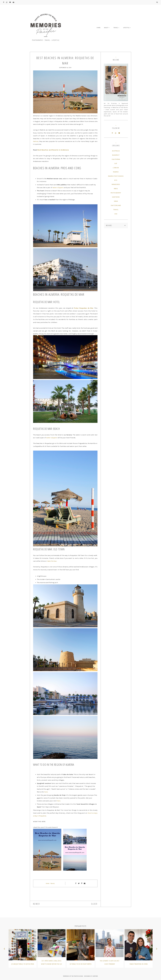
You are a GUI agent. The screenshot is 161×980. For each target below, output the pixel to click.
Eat (116, 163)
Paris (116, 189)
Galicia (36, 141)
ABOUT (106, 28)
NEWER (37, 904)
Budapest (116, 155)
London (116, 168)
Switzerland (116, 205)
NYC (116, 180)
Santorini (116, 197)
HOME (99, 28)
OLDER (94, 904)
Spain (48, 884)
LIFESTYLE (126, 28)
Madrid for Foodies (116, 176)
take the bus (52, 561)
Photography (116, 193)
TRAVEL (116, 28)
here (46, 792)
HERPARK (95, 976)
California (116, 159)
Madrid (116, 172)
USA (116, 214)
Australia (116, 151)
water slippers (58, 188)
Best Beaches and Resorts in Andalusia (53, 150)
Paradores (116, 184)
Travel (53, 884)
